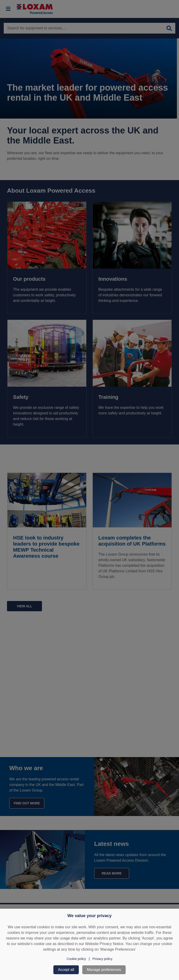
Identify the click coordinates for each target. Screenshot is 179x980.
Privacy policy (103, 959)
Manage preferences (104, 970)
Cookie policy (76, 959)
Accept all (66, 970)
